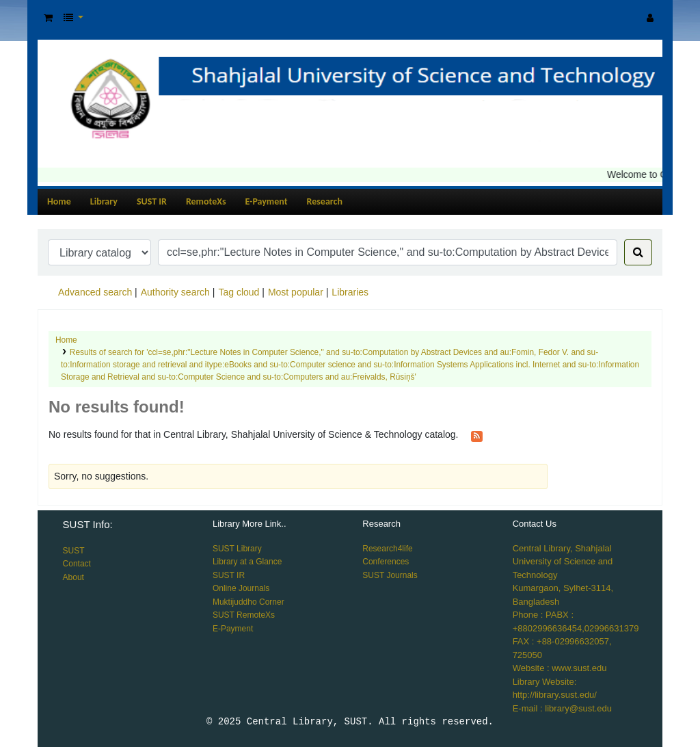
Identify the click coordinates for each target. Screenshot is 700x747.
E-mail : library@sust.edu (562, 708)
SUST (74, 551)
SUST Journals (390, 575)
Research (325, 201)
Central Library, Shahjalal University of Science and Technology (563, 562)
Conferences (386, 562)
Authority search (175, 292)
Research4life (387, 549)
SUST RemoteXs (244, 615)
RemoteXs (206, 201)
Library (104, 201)
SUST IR (152, 201)
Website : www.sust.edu (560, 668)
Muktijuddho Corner (248, 602)
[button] (48, 18)
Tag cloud (239, 292)
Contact (77, 564)
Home (59, 201)
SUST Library (237, 549)
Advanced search (95, 292)
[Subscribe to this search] (477, 435)
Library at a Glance (247, 562)
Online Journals (241, 588)
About (73, 577)
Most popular (296, 292)
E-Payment (267, 201)
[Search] (638, 252)
